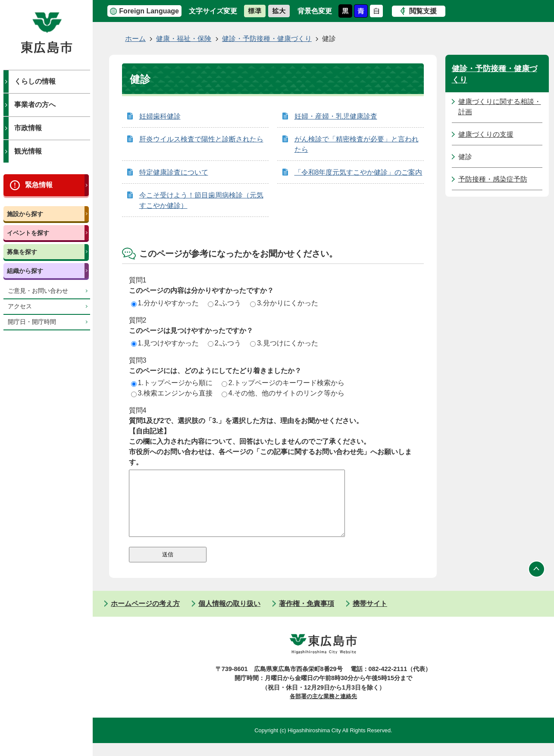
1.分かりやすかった (165, 303)
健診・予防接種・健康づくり (267, 39)
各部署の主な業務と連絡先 (323, 709)
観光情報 (28, 151)
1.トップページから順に (172, 383)
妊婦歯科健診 (160, 116)
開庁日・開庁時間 (32, 322)
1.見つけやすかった (165, 343)
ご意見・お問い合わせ (38, 291)
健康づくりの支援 (486, 134)
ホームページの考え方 (145, 616)
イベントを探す (28, 233)
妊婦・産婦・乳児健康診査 (336, 116)
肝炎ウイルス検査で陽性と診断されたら (201, 139)
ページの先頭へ (537, 582)
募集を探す (22, 252)
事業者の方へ (35, 105)
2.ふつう (224, 303)
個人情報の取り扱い (229, 616)
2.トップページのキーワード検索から (283, 383)
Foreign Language (149, 11)
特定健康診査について (174, 172)
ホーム (135, 39)
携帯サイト (370, 616)
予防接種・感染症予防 (493, 179)
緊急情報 (39, 185)
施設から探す (25, 214)
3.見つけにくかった (284, 343)
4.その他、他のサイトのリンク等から (283, 393)
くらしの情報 (35, 81)
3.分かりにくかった (284, 303)
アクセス (20, 306)
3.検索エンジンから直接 (172, 393)
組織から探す (25, 271)
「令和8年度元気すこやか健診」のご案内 (358, 172)
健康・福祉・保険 (184, 39)
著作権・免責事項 (307, 616)
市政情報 (28, 128)
